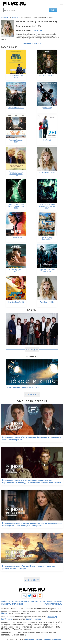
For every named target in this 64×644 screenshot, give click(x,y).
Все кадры (32, 350)
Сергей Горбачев (33, 619)
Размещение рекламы (51, 639)
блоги (42, 601)
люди (49, 601)
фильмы (25, 601)
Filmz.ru (5, 613)
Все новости (32, 394)
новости (16, 601)
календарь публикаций (12, 604)
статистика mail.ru (53, 604)
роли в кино (37, 30)
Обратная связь (33, 639)
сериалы (34, 601)
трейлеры (6, 601)
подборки (57, 601)
